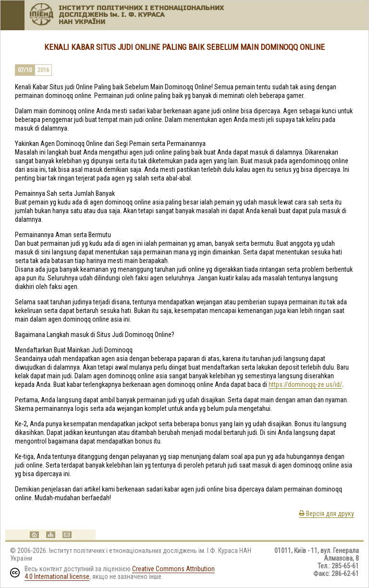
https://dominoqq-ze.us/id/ (305, 384)
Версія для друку (326, 514)
